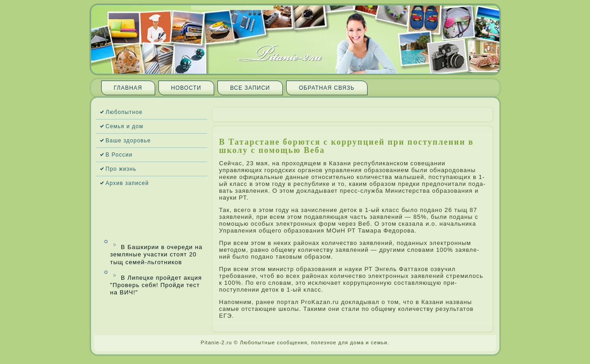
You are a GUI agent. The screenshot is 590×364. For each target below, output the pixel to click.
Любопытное (124, 112)
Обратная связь (327, 88)
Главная (128, 88)
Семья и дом (125, 126)
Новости (186, 88)
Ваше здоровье (128, 141)
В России (119, 155)
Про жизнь (121, 169)
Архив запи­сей (127, 183)
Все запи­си (250, 88)
